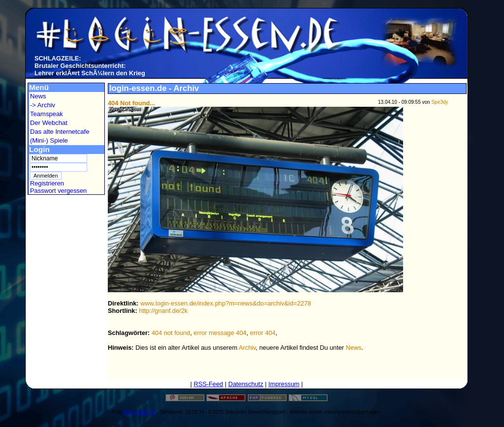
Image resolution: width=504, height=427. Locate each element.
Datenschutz (246, 384)
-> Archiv (43, 105)
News (38, 96)
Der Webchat (49, 123)
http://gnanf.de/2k (163, 311)
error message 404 (220, 333)
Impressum (284, 384)
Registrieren (47, 183)
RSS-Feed (208, 384)
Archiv (247, 348)
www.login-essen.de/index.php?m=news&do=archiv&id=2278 (226, 303)
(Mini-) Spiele (49, 140)
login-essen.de (140, 412)
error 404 (263, 333)
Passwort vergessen (58, 191)
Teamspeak (47, 114)
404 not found (171, 333)
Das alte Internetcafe (60, 132)
